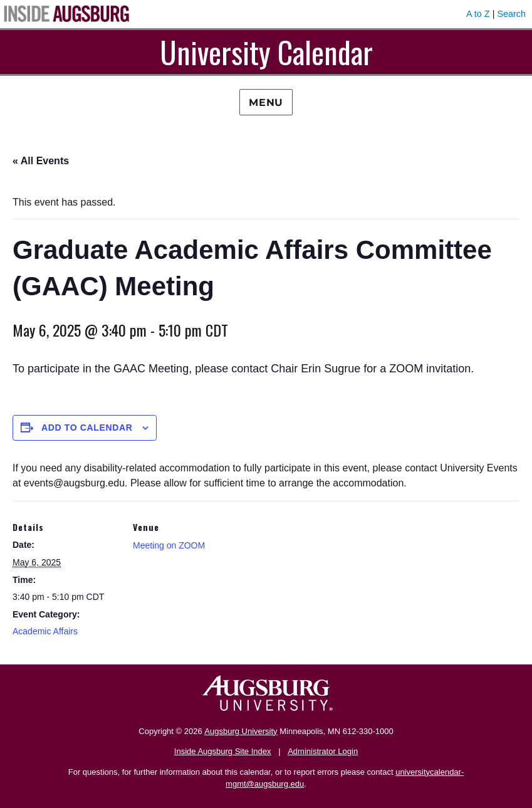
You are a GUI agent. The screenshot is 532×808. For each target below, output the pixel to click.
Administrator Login (323, 751)
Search (511, 14)
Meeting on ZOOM (169, 545)
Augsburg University (241, 731)
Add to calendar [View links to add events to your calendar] (87, 428)
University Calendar (266, 52)
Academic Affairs (45, 631)
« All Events (41, 161)
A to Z (478, 14)
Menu (266, 102)
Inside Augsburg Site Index (223, 751)
